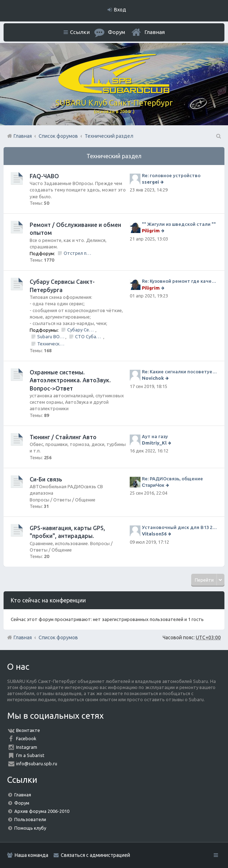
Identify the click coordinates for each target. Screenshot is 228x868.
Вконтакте (28, 730)
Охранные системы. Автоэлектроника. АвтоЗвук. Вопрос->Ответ (70, 380)
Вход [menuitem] (120, 10)
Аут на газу (155, 436)
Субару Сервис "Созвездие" (81, 330)
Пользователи (30, 819)
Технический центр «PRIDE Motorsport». (51, 344)
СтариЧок (153, 485)
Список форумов (58, 637)
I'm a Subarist (30, 755)
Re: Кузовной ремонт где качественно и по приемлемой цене (180, 281)
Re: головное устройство (171, 175)
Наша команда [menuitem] (31, 855)
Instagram (27, 747)
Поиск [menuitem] (218, 136)
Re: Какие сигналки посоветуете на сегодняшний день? (180, 372)
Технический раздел (114, 156)
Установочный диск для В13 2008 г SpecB (180, 527)
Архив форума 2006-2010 (42, 811)
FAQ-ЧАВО (44, 176)
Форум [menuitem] (117, 32)
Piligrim (151, 231)
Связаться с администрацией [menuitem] (95, 855)
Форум (22, 803)
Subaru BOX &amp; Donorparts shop (51, 336)
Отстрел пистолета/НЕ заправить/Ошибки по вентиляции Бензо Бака (78, 253)
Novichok (153, 378)
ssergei (150, 182)
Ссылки (80, 32)
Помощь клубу (30, 828)
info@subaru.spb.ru (37, 763)
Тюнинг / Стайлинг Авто (63, 437)
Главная (155, 32)
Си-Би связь (46, 479)
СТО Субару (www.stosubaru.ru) (89, 336)
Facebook (26, 738)
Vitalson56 (154, 534)
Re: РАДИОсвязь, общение (172, 479)
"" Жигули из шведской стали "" (179, 224)
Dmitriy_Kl (154, 443)
